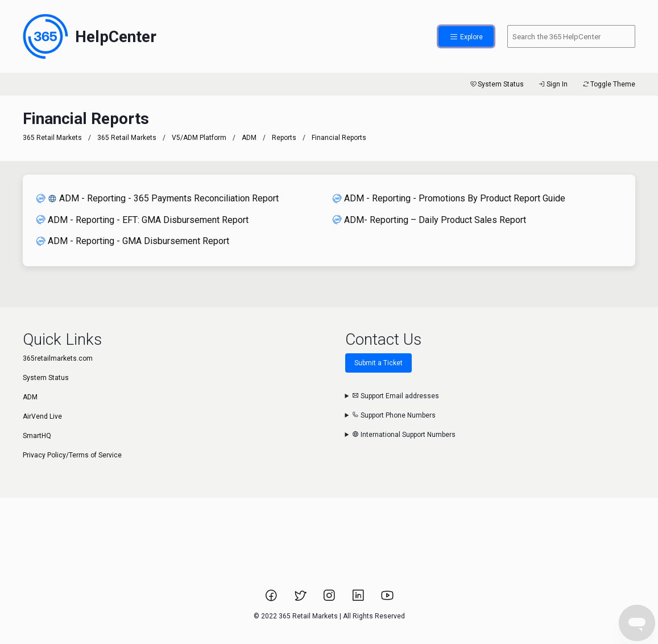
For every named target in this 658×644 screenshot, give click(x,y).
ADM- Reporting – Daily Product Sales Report (429, 220)
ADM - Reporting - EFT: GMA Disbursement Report (142, 220)
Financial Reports (339, 138)
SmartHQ (37, 436)
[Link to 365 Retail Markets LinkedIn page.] (359, 599)
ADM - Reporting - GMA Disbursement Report (133, 241)
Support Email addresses (396, 396)
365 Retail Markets (52, 138)
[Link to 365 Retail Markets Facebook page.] (272, 599)
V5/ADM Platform (199, 138)
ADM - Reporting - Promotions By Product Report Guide (449, 198)
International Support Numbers (404, 435)
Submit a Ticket (378, 363)
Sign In (553, 84)
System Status (496, 84)
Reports (284, 138)
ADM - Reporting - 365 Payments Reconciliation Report (158, 198)
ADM (249, 138)
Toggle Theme (608, 84)
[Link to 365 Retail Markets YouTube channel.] (387, 599)
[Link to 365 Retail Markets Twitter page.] (301, 599)
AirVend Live (42, 416)
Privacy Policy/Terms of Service (72, 455)
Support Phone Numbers (394, 415)
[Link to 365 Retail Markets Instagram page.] (330, 599)
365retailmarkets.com (58, 358)
